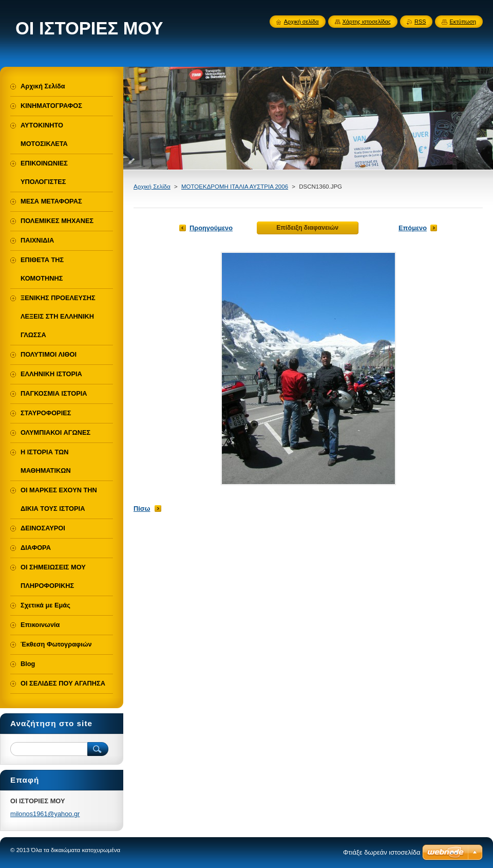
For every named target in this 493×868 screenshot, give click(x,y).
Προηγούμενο (211, 228)
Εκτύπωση (463, 22)
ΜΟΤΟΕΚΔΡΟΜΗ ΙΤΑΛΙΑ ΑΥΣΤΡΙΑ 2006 (235, 187)
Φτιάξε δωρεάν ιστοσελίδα (382, 852)
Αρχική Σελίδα (152, 187)
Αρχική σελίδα (301, 22)
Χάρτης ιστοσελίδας (367, 22)
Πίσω (142, 509)
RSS (420, 22)
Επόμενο (413, 228)
